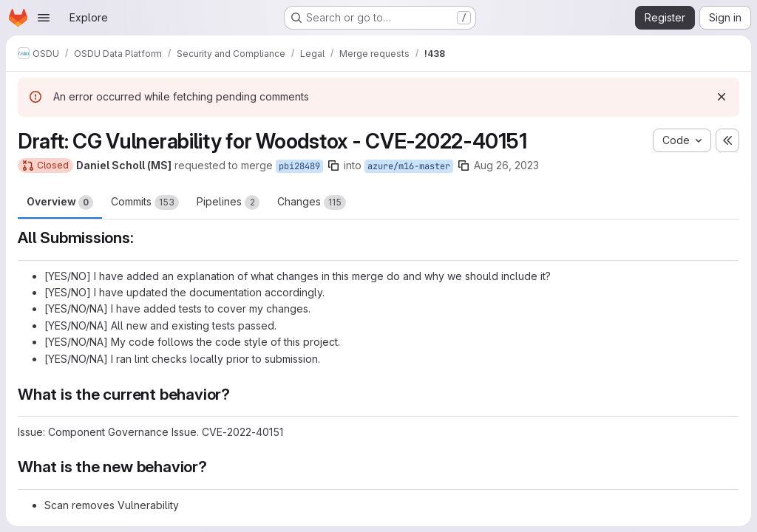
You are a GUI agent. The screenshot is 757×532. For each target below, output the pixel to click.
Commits (145, 202)
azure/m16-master (409, 166)
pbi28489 (299, 166)
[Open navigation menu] (44, 18)
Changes (312, 202)
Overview (60, 202)
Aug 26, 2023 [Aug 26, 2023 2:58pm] (506, 165)
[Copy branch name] (333, 166)
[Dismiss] (722, 97)
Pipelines (228, 202)
